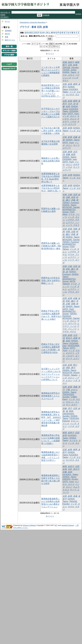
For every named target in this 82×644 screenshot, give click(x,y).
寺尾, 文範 (67, 195)
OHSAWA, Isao (70, 159)
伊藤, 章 (75, 200)
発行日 (7, 34)
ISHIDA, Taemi (69, 72)
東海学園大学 (5, 12)
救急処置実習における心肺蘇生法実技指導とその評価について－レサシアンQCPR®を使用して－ (51, 91)
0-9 (26, 33)
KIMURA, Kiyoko (70, 479)
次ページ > (50, 53)
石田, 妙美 (72, 65)
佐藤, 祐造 (70, 154)
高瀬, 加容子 (68, 62)
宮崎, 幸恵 (70, 197)
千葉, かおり (71, 390)
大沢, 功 (71, 104)
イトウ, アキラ (72, 225)
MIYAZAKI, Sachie (71, 207)
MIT (56, 525)
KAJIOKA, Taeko (70, 474)
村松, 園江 (70, 269)
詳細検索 (46, 15)
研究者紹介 (5, 17)
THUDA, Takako (70, 375)
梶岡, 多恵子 (68, 433)
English (78, 14)
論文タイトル (10, 40)
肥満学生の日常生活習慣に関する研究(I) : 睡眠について (51, 281)
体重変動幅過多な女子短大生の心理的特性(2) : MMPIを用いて (51, 188)
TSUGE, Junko (69, 70)
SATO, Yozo (68, 309)
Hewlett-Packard (68, 525)
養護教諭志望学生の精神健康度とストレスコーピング (50, 396)
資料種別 (8, 31)
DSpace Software (29, 525)
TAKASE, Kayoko (70, 68)
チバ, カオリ (71, 405)
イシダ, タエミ (69, 116)
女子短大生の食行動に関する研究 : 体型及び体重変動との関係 (51, 131)
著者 (7, 37)
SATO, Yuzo (73, 114)
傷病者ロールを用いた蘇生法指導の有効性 (50, 161)
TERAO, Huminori (70, 315)
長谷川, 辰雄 (71, 338)
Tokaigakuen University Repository (33, 22)
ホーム (7, 21)
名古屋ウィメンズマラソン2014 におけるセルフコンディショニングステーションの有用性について (51, 374)
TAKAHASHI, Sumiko (69, 396)
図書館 (3, 15)
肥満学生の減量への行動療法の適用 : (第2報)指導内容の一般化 (51, 246)
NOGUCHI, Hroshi (71, 373)
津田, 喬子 (70, 368)
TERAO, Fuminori (71, 203)
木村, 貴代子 (73, 469)
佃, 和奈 (69, 411)
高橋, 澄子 (67, 408)
